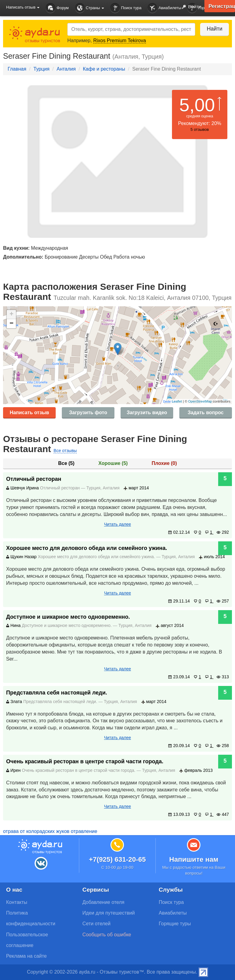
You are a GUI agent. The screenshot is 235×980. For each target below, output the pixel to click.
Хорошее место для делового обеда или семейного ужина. (87, 548)
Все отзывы (65, 451)
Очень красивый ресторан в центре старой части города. (85, 761)
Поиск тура (126, 8)
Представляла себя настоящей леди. (57, 693)
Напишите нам (194, 859)
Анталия (66, 69)
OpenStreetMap (200, 401)
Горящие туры (175, 924)
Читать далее (117, 524)
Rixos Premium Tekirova (120, 41)
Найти (213, 29)
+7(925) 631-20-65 (117, 859)
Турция (41, 69)
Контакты (17, 902)
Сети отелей (96, 924)
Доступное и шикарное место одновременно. (68, 617)
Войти (190, 7)
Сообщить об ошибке (107, 935)
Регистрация (221, 6)
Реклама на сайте (26, 956)
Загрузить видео (147, 413)
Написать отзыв (30, 413)
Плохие (164, 463)
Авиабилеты (164, 8)
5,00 (197, 105)
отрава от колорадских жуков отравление (50, 831)
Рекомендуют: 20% (200, 123)
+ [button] (11, 315)
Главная (17, 69)
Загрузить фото (88, 413)
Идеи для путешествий (108, 913)
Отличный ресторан (34, 479)
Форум (57, 8)
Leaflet (177, 401)
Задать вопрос (205, 413)
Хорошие (113, 463)
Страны (90, 8)
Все (66, 463)
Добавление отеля (103, 902)
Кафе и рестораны (104, 69)
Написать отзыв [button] (23, 7)
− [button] (11, 324)
